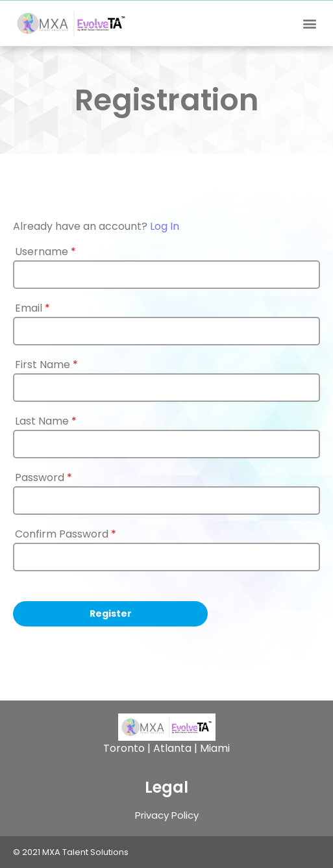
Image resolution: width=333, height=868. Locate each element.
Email (32, 308)
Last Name (46, 421)
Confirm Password (66, 534)
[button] (309, 24)
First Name (46, 365)
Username (45, 252)
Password (43, 478)
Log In (165, 226)
